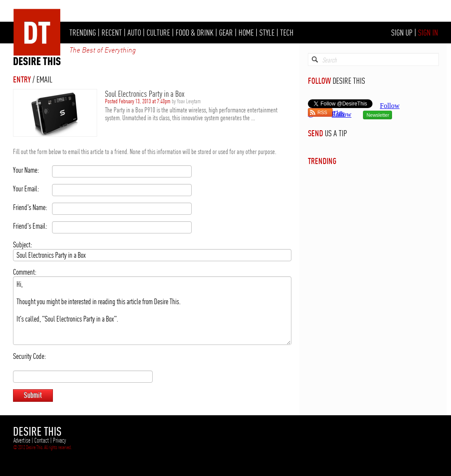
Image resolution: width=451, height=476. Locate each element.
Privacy (59, 440)
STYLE (267, 33)
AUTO (134, 33)
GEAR (226, 33)
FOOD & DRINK (194, 33)
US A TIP (336, 133)
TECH (287, 33)
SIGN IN (428, 33)
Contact (42, 440)
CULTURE (158, 33)
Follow (342, 114)
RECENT (112, 33)
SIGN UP (402, 33)
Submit (33, 395)
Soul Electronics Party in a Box (145, 94)
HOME (246, 33)
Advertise (22, 440)
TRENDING (83, 33)
